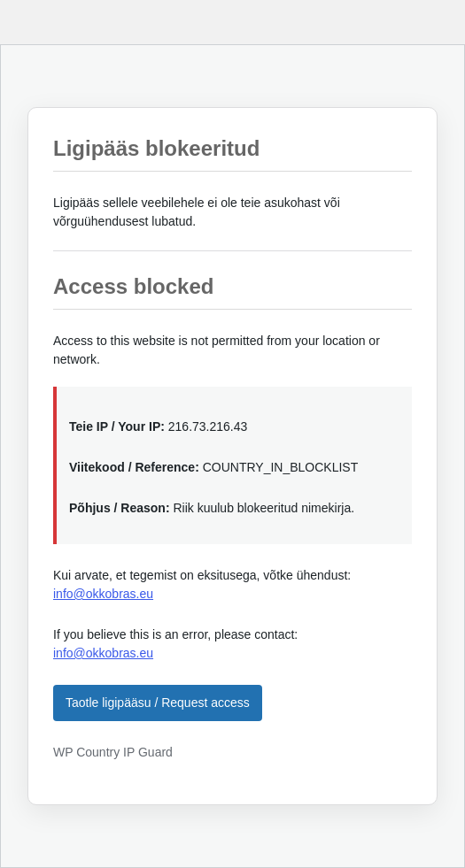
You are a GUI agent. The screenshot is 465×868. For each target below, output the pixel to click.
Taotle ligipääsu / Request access (158, 703)
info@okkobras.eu (103, 594)
